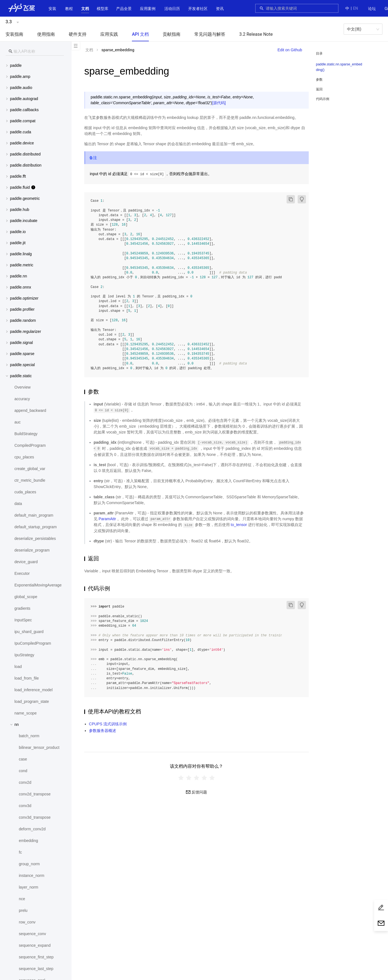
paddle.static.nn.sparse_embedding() (339, 67)
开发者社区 (198, 9)
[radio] (181, 778)
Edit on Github (290, 50)
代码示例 (323, 99)
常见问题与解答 (210, 34)
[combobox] (300, 8)
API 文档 (140, 34)
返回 (319, 89)
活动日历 (172, 9)
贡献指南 (172, 34)
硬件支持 (78, 34)
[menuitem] (372, 9)
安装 (52, 9)
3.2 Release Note (256, 34)
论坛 (372, 9)
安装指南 (14, 34)
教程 (69, 9)
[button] (85, 9)
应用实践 (109, 34)
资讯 (220, 9)
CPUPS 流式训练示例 (108, 724)
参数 (319, 80)
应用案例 (148, 9)
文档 (85, 9)
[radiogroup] (196, 778)
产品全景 (124, 9)
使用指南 (46, 34)
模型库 (103, 9)
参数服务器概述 (103, 731)
